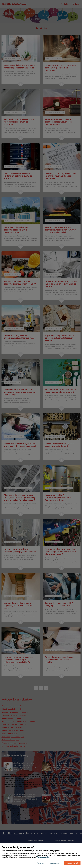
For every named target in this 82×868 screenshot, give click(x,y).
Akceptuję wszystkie (72, 863)
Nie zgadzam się (55, 863)
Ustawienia (41, 863)
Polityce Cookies (43, 857)
